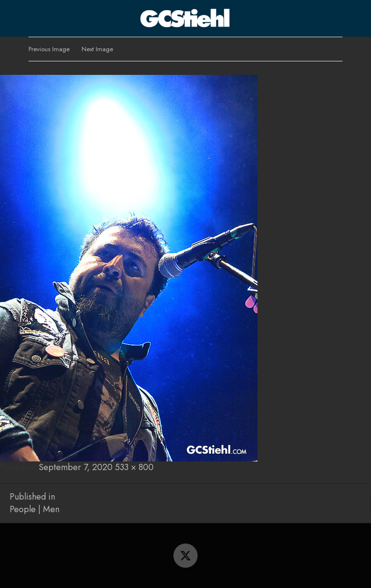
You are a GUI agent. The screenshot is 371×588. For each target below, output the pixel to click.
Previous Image (49, 49)
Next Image (97, 49)
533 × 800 (134, 467)
